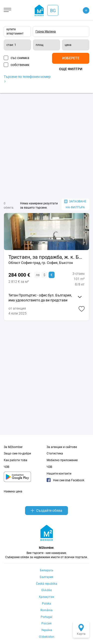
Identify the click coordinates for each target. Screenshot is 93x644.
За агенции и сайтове (62, 447)
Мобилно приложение (62, 460)
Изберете (71, 58)
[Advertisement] (46, 146)
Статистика (55, 453)
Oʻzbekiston (47, 637)
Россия (46, 623)
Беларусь (47, 570)
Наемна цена (13, 491)
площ (40, 45)
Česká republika (47, 584)
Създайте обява (46, 511)
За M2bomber (13, 447)
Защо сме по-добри (17, 453)
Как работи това (15, 460)
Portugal (46, 617)
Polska (46, 604)
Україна (47, 630)
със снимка (20, 58)
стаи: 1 (11, 45)
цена (68, 45)
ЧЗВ (6, 467)
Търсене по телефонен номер (27, 79)
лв (38, 275)
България (46, 577)
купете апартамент (15, 31)
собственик (20, 65)
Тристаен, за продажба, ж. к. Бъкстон (46, 257)
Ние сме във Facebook (65, 480)
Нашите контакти (59, 474)
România (46, 610)
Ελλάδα (47, 590)
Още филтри (71, 69)
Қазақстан (46, 597)
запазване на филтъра (75, 205)
